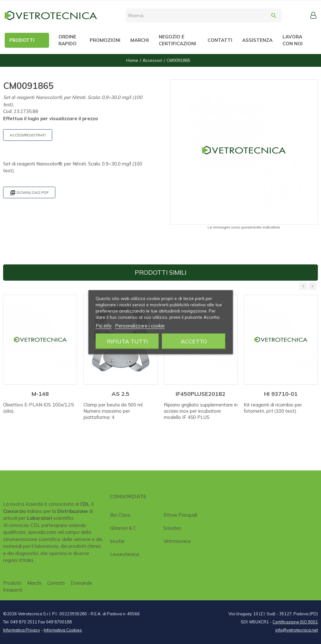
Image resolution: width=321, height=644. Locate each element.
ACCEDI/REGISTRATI (28, 135)
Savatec (172, 528)
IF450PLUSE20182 (201, 394)
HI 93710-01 (281, 394)
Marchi (34, 583)
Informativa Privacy (22, 630)
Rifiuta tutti (127, 341)
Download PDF (29, 193)
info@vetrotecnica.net (297, 630)
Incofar (117, 541)
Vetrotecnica (177, 541)
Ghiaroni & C (123, 528)
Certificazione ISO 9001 (295, 622)
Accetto (194, 341)
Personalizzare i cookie (140, 325)
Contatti (56, 583)
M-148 (40, 394)
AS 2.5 (120, 394)
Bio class (120, 515)
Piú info (104, 325)
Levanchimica (125, 554)
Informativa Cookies (63, 630)
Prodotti (12, 583)
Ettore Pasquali (180, 515)
